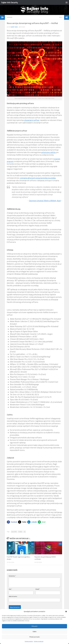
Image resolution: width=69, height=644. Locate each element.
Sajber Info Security (10, 2)
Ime (10, 589)
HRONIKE (10, 17)
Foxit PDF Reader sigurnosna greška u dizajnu (18, 558)
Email (38, 589)
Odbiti (35, 632)
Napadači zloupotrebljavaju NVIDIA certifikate (45, 558)
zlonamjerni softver (32, 120)
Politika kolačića (29, 641)
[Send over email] (42, 522)
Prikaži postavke (35, 637)
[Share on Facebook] (12, 522)
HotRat (20, 532)
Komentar (12, 576)
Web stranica (13, 596)
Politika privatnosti (39, 641)
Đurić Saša (14, 27)
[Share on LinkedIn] (33, 522)
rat (25, 532)
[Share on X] (23, 522)
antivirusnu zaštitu (48, 152)
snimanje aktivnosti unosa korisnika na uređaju (38, 178)
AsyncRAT (14, 532)
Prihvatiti (35, 626)
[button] (66, 612)
